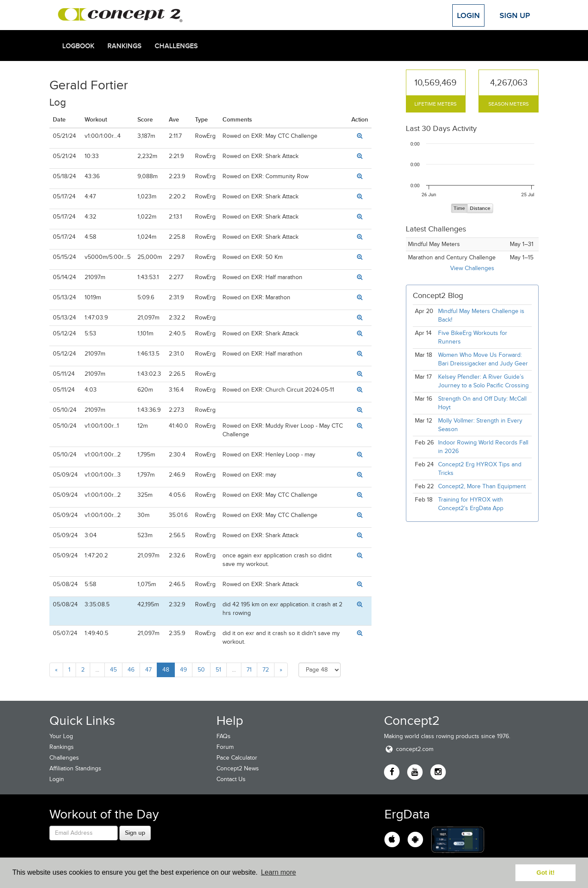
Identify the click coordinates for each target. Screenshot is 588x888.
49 (183, 670)
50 (201, 670)
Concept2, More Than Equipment (482, 486)
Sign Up (515, 15)
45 (113, 670)
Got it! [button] (545, 873)
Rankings (125, 46)
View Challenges (472, 268)
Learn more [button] (278, 872)
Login (468, 15)
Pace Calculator (237, 758)
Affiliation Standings (75, 768)
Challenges (176, 46)
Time (459, 208)
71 (249, 670)
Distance (480, 208)
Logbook (78, 46)
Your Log (61, 736)
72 (266, 670)
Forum (225, 747)
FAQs (224, 736)
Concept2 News (238, 768)
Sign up (135, 833)
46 (131, 670)
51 (218, 670)
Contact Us (231, 779)
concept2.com (409, 749)
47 (148, 670)
